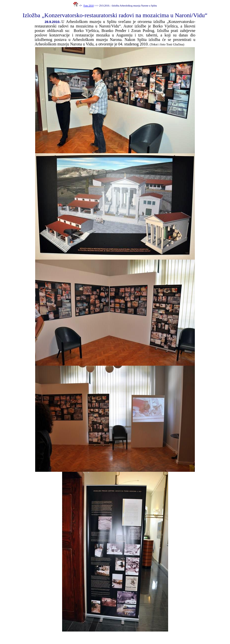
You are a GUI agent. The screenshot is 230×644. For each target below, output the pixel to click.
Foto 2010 (89, 6)
